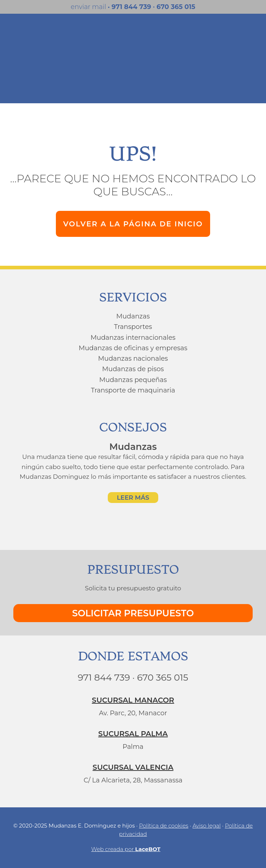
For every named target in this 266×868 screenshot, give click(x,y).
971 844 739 (131, 7)
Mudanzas (133, 316)
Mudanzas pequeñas (133, 380)
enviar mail (90, 7)
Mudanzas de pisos (133, 369)
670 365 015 (176, 7)
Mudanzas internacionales (133, 338)
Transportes (133, 327)
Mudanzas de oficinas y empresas (133, 348)
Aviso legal (207, 826)
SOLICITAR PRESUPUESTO (133, 613)
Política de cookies (164, 826)
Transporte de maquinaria (133, 390)
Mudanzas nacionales (133, 359)
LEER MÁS (133, 498)
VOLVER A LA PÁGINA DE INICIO (133, 224)
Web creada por (133, 849)
